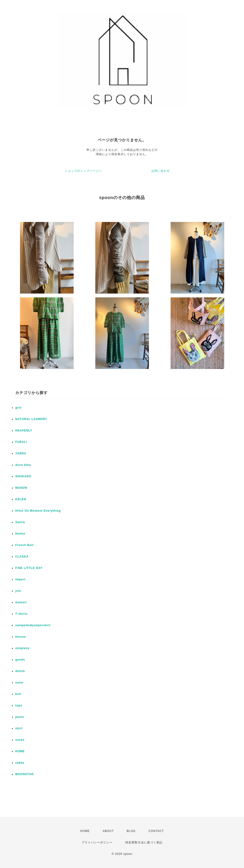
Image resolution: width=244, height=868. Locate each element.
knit (18, 694)
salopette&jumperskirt (33, 625)
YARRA (21, 453)
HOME (20, 751)
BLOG (131, 831)
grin (18, 408)
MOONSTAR (24, 774)
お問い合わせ (161, 171)
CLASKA (22, 557)
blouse (21, 637)
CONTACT (156, 831)
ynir (18, 591)
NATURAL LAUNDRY (31, 419)
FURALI (21, 442)
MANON (21, 488)
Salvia (20, 522)
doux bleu (23, 465)
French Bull (24, 545)
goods (20, 660)
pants (20, 717)
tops (19, 705)
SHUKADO (23, 476)
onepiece (22, 648)
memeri (21, 602)
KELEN (21, 499)
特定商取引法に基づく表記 (144, 842)
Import (20, 579)
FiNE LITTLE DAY (29, 568)
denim (20, 671)
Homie (20, 534)
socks (20, 740)
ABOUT (108, 831)
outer (19, 683)
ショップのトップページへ (83, 171)
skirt (19, 728)
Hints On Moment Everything (38, 511)
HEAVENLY (24, 431)
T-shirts (21, 614)
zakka (20, 763)
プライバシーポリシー (97, 842)
